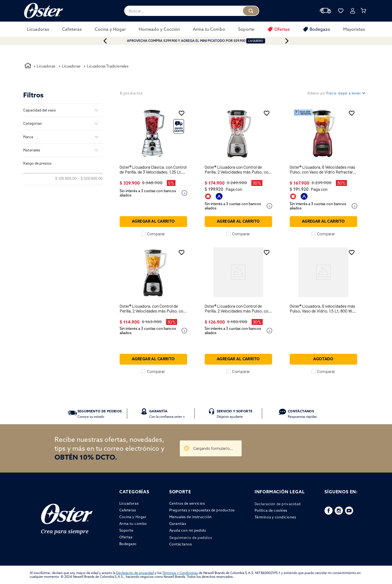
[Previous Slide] (99, 41)
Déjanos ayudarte (235, 414)
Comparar (156, 234)
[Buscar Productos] (251, 11)
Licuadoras (46, 66)
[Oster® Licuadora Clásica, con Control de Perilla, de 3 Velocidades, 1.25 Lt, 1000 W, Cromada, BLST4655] (153, 172)
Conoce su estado (100, 414)
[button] (63, 110)
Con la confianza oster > (167, 414)
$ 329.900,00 (90, 178)
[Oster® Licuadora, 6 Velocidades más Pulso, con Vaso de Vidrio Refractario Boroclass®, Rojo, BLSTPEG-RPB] (323, 172)
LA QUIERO (256, 41)
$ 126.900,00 (66, 178)
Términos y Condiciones (180, 573)
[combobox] (192, 11)
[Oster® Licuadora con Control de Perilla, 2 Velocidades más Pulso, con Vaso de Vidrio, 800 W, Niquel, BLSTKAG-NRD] (238, 172)
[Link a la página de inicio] (28, 66)
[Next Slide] (293, 41)
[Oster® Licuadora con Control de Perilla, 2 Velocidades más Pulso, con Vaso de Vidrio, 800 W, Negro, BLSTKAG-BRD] (238, 311)
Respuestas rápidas (302, 414)
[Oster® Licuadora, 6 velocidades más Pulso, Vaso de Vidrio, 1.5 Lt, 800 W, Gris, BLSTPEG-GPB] (323, 311)
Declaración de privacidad (135, 573)
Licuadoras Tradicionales (108, 66)
